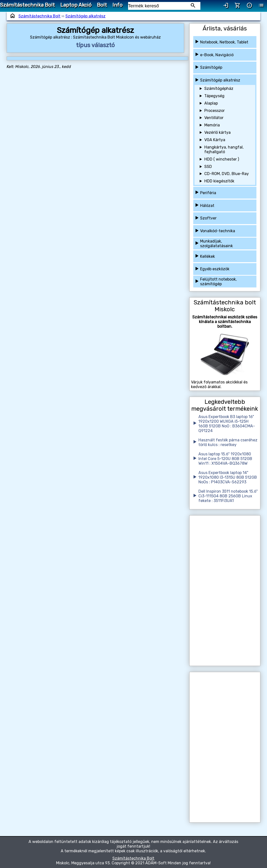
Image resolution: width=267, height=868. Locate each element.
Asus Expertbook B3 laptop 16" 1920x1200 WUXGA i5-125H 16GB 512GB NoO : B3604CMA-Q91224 (227, 424)
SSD (208, 167)
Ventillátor (214, 118)
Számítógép (211, 67)
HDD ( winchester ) (222, 159)
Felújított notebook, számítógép (218, 282)
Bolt (102, 5)
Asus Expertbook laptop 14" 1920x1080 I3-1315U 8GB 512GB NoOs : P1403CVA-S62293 (228, 477)
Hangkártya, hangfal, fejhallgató (224, 149)
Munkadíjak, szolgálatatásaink (216, 244)
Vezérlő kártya (217, 132)
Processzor (215, 111)
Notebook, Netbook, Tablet (224, 42)
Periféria (208, 193)
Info (117, 5)
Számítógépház (219, 88)
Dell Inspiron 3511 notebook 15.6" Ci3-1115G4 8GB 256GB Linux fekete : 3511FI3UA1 (228, 496)
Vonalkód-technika (218, 231)
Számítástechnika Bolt (27, 5)
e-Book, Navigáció (217, 55)
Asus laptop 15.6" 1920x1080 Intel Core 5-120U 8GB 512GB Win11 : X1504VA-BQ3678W (225, 459)
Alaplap (211, 103)
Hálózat (207, 206)
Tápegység (214, 96)
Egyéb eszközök (215, 269)
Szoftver (208, 218)
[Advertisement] (225, 591)
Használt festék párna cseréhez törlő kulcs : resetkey (228, 442)
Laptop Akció (76, 5)
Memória (212, 125)
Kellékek (208, 256)
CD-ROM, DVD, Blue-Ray (227, 174)
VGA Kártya (215, 140)
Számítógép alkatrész (85, 16)
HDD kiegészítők (219, 181)
